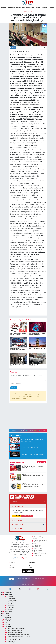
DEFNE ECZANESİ (18, 529)
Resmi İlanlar (30, 8)
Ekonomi (44, 8)
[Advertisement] (28, 416)
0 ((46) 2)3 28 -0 (27, 516)
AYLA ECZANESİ (17, 520)
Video (6, 613)
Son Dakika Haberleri (39, 554)
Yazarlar (38, 8)
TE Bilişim (32, 584)
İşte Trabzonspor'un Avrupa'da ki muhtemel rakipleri (37, 334)
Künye (6, 623)
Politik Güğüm (20, 8)
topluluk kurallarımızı (26, 393)
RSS (12, 579)
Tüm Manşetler (37, 552)
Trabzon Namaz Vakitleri (14, 632)
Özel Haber (28, 12)
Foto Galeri (7, 611)
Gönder (14, 388)
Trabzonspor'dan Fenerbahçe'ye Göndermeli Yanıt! (18, 350)
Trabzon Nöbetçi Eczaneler (15, 628)
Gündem (51, 8)
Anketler (7, 621)
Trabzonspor (11, 8)
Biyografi (7, 619)
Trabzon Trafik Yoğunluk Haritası (17, 634)
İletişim (6, 625)
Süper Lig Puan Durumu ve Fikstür (18, 636)
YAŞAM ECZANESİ (18, 525)
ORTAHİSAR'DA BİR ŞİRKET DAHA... (18, 365)
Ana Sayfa (7, 593)
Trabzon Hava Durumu (39, 540)
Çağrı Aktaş (14, 51)
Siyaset (30, 567)
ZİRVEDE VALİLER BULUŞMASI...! (33, 365)
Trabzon (3, 8)
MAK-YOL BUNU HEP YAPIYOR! (37, 348)
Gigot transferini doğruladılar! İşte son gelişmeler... (18, 334)
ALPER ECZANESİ (18, 506)
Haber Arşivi (36, 555)
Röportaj (7, 617)
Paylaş (13, 47)
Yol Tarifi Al (16, 516)
